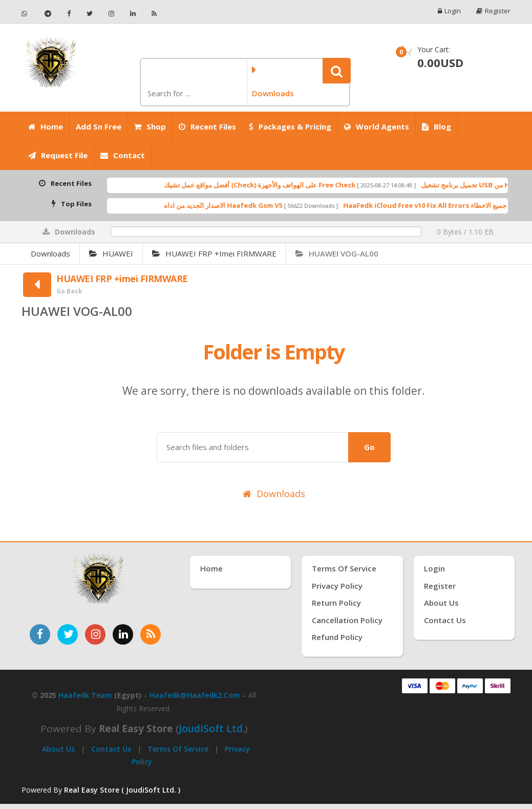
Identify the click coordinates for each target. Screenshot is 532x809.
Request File (58, 155)
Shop (150, 126)
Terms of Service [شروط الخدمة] (344, 568)
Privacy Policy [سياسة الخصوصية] (337, 586)
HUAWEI (111, 253)
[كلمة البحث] (193, 93)
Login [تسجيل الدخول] (434, 568)
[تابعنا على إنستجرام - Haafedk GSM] (112, 14)
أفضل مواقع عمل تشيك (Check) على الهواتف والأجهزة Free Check (288, 185)
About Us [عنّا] (441, 603)
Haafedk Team (85, 695)
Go (369, 447)
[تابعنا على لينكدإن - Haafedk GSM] (133, 14)
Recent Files (207, 126)
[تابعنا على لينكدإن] (123, 634)
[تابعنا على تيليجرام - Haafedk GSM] (48, 14)
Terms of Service (178, 749)
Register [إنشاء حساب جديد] (440, 586)
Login (449, 11)
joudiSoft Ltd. (212, 729)
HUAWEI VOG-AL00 (337, 253)
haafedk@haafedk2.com (195, 695)
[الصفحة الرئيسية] (77, 62)
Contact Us (111, 749)
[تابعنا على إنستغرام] (95, 634)
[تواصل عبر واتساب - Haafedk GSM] (29, 14)
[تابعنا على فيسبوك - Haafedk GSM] (69, 14)
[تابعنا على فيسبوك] (40, 634)
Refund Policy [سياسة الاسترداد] (337, 637)
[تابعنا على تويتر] (68, 634)
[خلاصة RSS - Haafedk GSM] (154, 14)
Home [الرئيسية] (46, 126)
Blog (437, 126)
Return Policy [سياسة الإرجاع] (336, 603)
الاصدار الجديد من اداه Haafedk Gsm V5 (252, 205)
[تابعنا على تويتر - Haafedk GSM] (90, 14)
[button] (337, 71)
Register (493, 11)
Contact (123, 155)
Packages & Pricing (290, 126)
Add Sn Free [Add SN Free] (99, 126)
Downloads (50, 253)
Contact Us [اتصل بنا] (445, 620)
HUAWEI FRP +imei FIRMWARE (214, 253)
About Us (58, 749)
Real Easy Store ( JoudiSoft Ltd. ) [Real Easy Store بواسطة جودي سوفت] (122, 790)
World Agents (377, 126)
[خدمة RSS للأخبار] (151, 634)
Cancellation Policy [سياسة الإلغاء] (347, 620)
